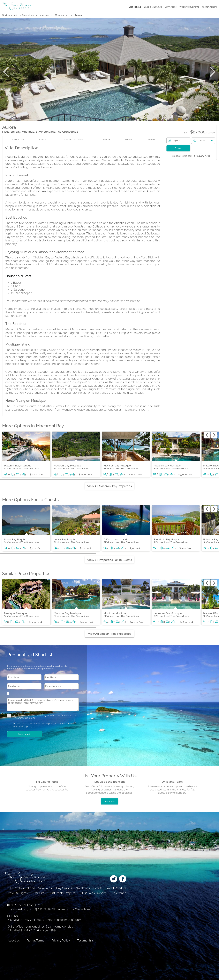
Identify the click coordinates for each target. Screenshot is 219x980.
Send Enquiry (25, 734)
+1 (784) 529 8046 (18, 930)
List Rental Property (63, 893)
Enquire (178, 148)
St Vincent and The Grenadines (18, 15)
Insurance (120, 893)
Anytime (177, 141)
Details (43, 140)
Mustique (44, 15)
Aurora (78, 15)
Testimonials (85, 940)
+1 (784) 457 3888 (44, 920)
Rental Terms (36, 940)
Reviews (151, 140)
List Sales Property (95, 893)
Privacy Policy (61, 940)
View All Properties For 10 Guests (110, 560)
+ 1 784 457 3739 (191, 156)
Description (18, 140)
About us (14, 940)
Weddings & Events (189, 7)
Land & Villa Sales (153, 7)
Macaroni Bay (62, 15)
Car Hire (39, 893)
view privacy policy (23, 726)
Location (106, 140)
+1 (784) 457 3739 (18, 920)
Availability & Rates (74, 140)
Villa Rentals (135, 7)
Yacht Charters (209, 7)
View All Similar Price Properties (110, 634)
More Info (110, 802)
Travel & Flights (18, 893)
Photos (129, 140)
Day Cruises (171, 7)
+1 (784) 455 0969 (44, 930)
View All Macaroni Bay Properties (110, 486)
